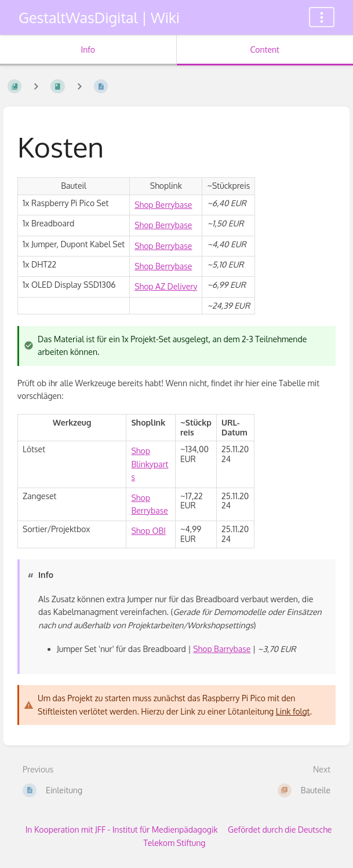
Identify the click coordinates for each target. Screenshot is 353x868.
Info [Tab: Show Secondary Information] (88, 50)
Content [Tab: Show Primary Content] (265, 50)
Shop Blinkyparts (150, 464)
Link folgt (293, 711)
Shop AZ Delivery (166, 286)
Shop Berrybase (163, 205)
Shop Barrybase (222, 649)
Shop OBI (148, 531)
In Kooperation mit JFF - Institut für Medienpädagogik (122, 829)
